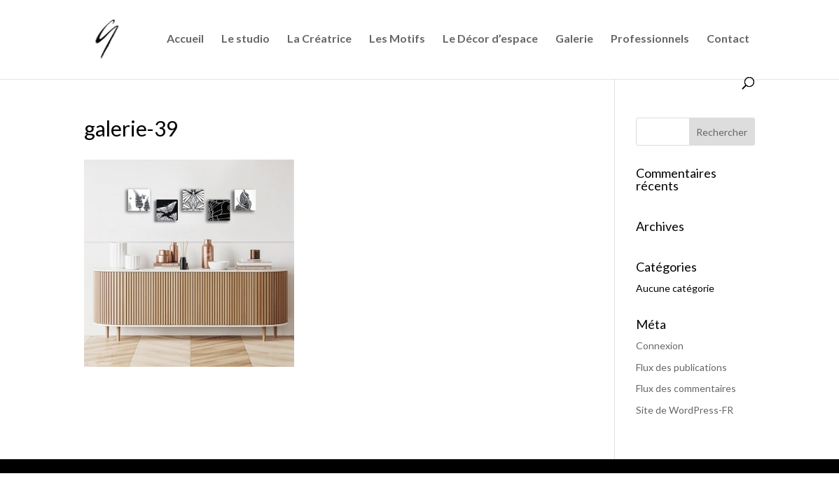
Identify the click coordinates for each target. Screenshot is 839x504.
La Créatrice (319, 39)
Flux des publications (681, 367)
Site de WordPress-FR (685, 410)
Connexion (660, 345)
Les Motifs (397, 39)
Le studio (245, 39)
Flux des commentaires (686, 388)
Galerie (574, 39)
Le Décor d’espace (490, 39)
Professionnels (650, 39)
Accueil (185, 39)
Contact (728, 39)
